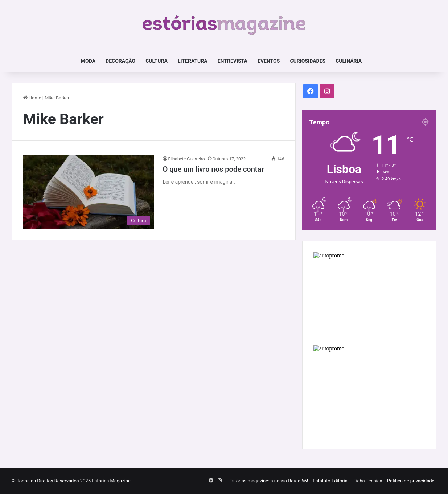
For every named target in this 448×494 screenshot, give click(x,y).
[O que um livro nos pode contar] (89, 192)
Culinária (349, 61)
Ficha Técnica (368, 481)
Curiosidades (308, 61)
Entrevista (233, 61)
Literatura (193, 61)
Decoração (120, 61)
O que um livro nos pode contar (213, 169)
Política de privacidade (411, 481)
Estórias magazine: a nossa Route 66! (269, 481)
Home (32, 98)
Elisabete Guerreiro (187, 159)
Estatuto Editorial (331, 481)
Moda (88, 61)
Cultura (157, 61)
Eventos (269, 61)
